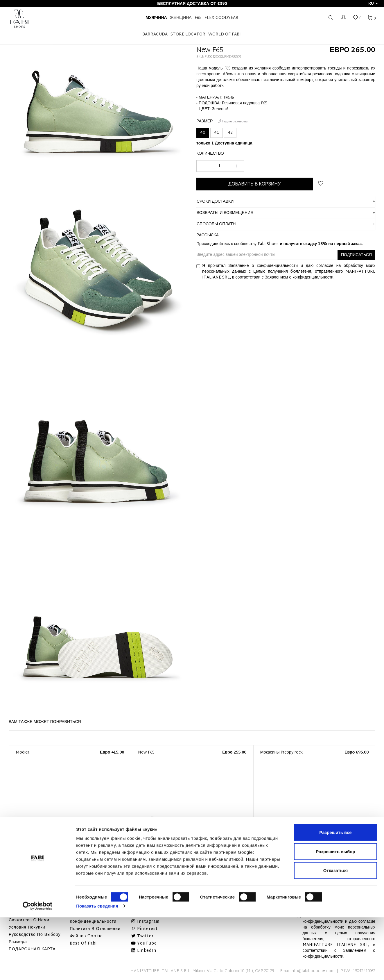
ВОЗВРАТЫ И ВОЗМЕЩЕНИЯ (225, 213)
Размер (204, 122)
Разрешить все (335, 895)
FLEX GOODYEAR (221, 18)
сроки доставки (215, 202)
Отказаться (335, 933)
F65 (198, 18)
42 (230, 133)
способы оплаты (217, 224)
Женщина (181, 18)
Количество (210, 154)
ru (373, 4)
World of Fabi (225, 34)
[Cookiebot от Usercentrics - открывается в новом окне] (38, 969)
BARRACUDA (155, 34)
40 (203, 133)
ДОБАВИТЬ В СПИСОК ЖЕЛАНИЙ (321, 183)
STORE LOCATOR (188, 34)
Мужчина (156, 18)
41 (217, 133)
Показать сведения (97, 969)
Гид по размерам (233, 122)
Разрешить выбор (335, 914)
